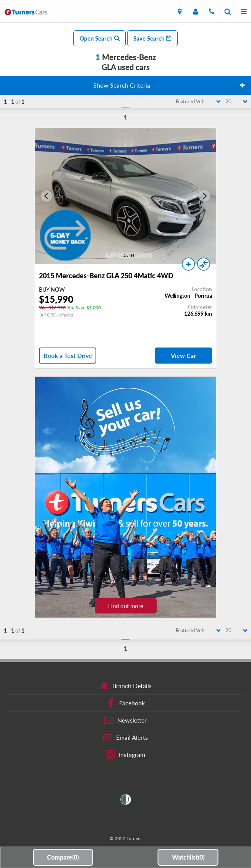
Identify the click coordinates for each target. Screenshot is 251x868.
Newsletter (125, 720)
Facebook (125, 703)
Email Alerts (125, 737)
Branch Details (125, 686)
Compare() (63, 857)
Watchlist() (188, 857)
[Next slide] (204, 196)
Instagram (125, 755)
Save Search (152, 38)
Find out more (126, 606)
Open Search (100, 38)
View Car (183, 355)
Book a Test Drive (68, 355)
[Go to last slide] (47, 196)
